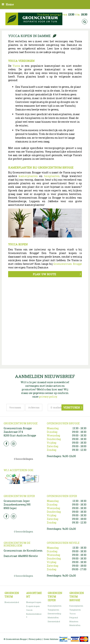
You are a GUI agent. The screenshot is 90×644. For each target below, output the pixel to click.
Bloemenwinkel (12, 602)
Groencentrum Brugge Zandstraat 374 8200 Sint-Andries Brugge (20, 432)
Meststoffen (53, 617)
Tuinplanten (53, 610)
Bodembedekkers (34, 615)
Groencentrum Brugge (68, 264)
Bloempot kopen (34, 602)
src (85, 22)
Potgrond (74, 617)
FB (6, 444)
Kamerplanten (55, 606)
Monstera (74, 621)
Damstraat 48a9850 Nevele (21, 556)
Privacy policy (35, 639)
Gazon (29, 610)
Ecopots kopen (33, 606)
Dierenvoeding (54, 614)
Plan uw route (44, 274)
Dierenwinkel (54, 621)
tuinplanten (52, 176)
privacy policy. (48, 397)
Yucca (16, 66)
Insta (14, 444)
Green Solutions (51, 639)
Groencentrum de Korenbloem (23, 551)
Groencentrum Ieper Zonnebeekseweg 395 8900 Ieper (17, 504)
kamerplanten (28, 176)
